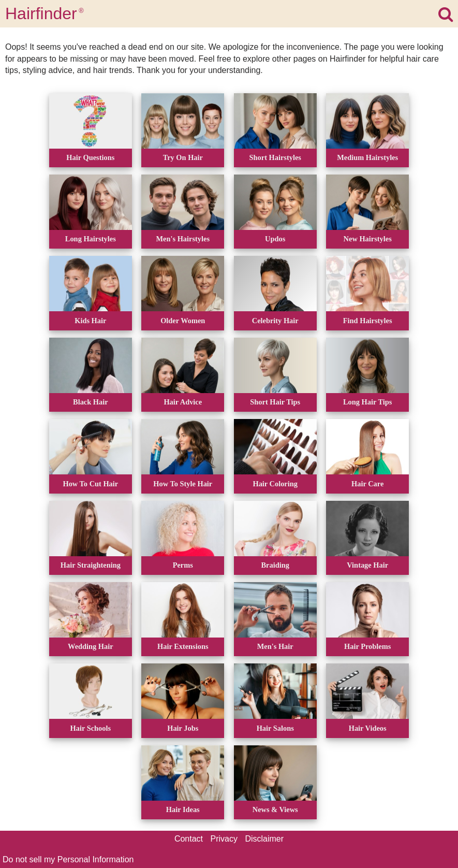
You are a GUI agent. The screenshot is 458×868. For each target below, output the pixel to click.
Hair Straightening (91, 565)
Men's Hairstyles (183, 239)
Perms (183, 565)
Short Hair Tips (275, 402)
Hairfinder (45, 13)
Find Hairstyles (368, 321)
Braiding (275, 565)
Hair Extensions (183, 646)
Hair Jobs (183, 728)
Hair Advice (183, 402)
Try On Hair (183, 157)
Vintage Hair (367, 565)
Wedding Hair (91, 646)
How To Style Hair (183, 484)
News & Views (275, 809)
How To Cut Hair (90, 484)
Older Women (183, 321)
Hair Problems (367, 646)
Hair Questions (90, 157)
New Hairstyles (368, 239)
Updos (275, 239)
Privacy (224, 839)
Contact (189, 839)
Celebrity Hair (275, 321)
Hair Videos (368, 728)
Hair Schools (91, 728)
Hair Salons (275, 728)
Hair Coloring (275, 484)
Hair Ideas (183, 809)
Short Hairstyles (275, 157)
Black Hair (91, 402)
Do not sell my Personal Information (68, 859)
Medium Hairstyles (367, 157)
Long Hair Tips (367, 402)
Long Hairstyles (91, 239)
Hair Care (367, 484)
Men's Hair (275, 646)
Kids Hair (90, 321)
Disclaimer (264, 839)
